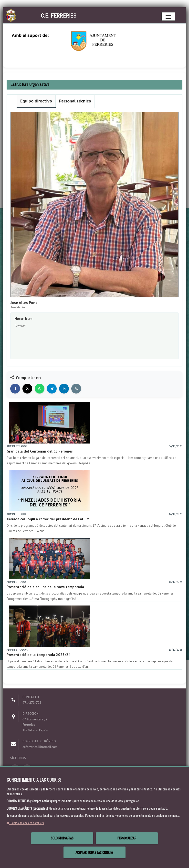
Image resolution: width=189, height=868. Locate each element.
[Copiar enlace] (76, 389)
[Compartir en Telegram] (52, 389)
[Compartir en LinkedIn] (64, 389)
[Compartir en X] (27, 389)
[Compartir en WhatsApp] (40, 389)
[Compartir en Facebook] (15, 389)
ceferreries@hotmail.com (40, 747)
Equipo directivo (36, 101)
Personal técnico (75, 101)
